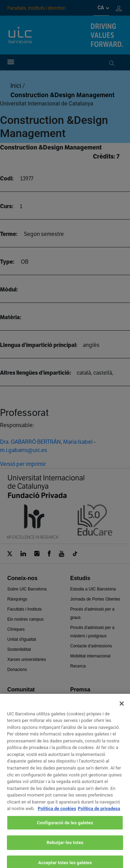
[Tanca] (122, 710)
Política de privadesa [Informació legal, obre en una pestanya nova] (99, 815)
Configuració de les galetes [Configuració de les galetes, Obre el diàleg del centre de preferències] (65, 829)
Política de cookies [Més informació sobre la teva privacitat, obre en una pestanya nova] (57, 815)
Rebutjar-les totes (65, 849)
